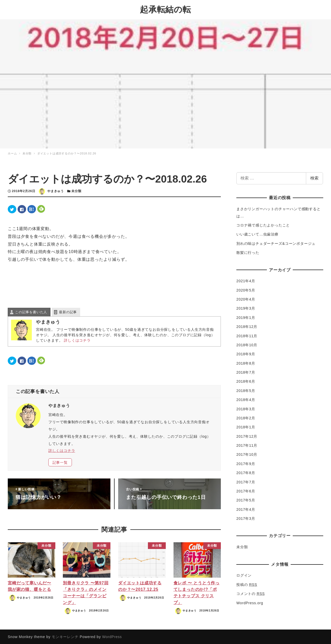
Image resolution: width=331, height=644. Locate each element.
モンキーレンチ (65, 636)
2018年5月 (246, 390)
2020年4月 (246, 299)
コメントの (251, 593)
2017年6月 (246, 491)
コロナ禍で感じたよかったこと (263, 225)
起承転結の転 (165, 9)
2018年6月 (246, 381)
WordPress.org (250, 602)
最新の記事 (68, 312)
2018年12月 (247, 326)
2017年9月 (246, 463)
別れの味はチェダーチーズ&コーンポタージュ (276, 243)
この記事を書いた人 (31, 312)
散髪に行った (248, 252)
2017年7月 (246, 481)
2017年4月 (246, 509)
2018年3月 (246, 408)
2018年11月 (247, 335)
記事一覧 (60, 462)
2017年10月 (247, 454)
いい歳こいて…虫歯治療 (257, 234)
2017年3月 (246, 518)
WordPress (112, 636)
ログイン (244, 575)
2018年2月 (246, 418)
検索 (314, 178)
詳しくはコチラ (77, 340)
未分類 (76, 191)
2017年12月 (247, 436)
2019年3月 (246, 308)
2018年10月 (247, 344)
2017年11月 (247, 445)
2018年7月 (246, 372)
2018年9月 (246, 354)
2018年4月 (246, 399)
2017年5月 (246, 500)
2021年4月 (246, 280)
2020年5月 (246, 290)
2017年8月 (246, 472)
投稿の (247, 584)
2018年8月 (246, 363)
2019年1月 (246, 317)
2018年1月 (246, 427)
